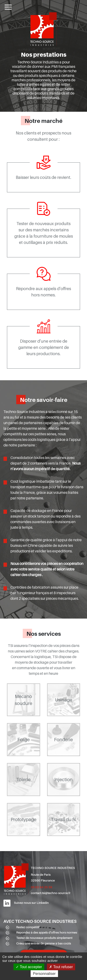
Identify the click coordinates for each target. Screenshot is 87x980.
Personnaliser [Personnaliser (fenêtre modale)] (44, 974)
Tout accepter (29, 967)
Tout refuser (61, 967)
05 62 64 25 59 (42, 887)
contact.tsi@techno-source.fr (51, 893)
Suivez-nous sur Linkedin (31, 903)
